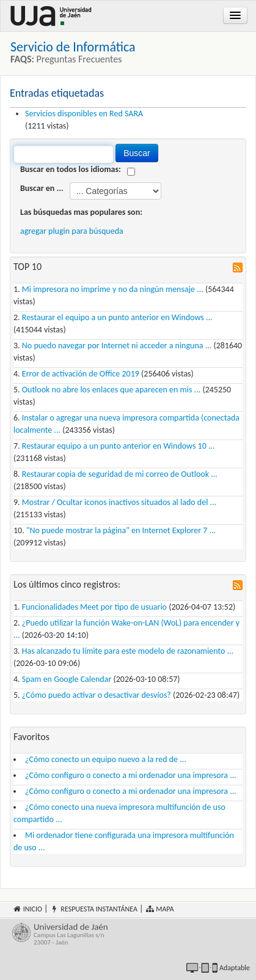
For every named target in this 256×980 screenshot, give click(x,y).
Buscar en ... (42, 188)
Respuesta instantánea (94, 909)
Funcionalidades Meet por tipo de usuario (94, 607)
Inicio (27, 909)
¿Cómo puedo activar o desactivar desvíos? (97, 695)
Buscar (137, 153)
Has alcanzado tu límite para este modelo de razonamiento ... (128, 651)
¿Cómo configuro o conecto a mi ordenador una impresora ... (131, 775)
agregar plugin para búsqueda (72, 231)
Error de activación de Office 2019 (81, 374)
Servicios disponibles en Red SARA (84, 114)
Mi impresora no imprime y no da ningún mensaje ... (113, 289)
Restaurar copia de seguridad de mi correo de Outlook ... (120, 474)
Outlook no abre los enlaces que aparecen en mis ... (111, 390)
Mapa (160, 909)
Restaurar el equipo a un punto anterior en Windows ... (117, 317)
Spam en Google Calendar (67, 679)
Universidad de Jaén (139, 934)
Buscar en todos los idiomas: (71, 169)
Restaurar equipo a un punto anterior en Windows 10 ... (119, 446)
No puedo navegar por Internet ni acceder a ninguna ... (117, 346)
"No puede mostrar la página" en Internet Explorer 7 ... (121, 530)
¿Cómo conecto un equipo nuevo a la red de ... (106, 759)
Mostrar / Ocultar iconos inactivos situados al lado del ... (119, 502)
